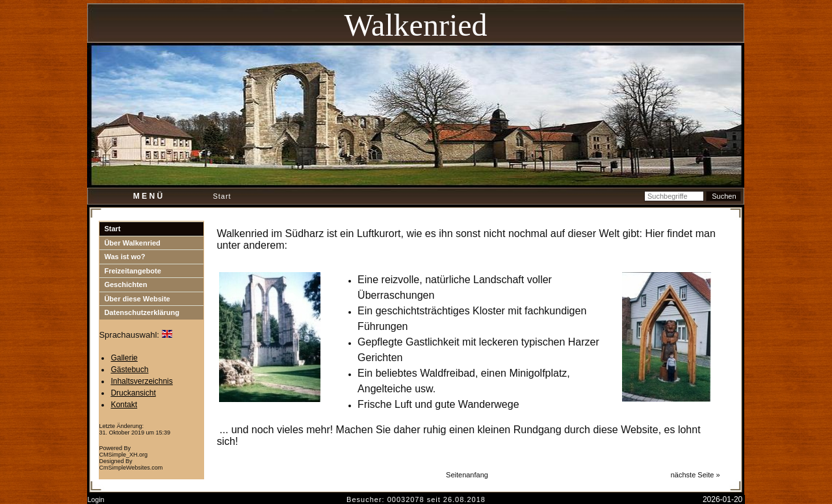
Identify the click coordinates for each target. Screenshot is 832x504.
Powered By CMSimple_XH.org (123, 451)
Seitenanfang (467, 475)
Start (112, 229)
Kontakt (124, 405)
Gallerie (124, 358)
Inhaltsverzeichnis (141, 381)
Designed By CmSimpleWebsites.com (131, 464)
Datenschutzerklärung (142, 312)
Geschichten (125, 284)
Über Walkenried (132, 243)
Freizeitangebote (132, 271)
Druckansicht (133, 393)
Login (96, 499)
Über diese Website (137, 299)
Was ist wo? (124, 257)
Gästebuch (129, 370)
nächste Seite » (695, 475)
